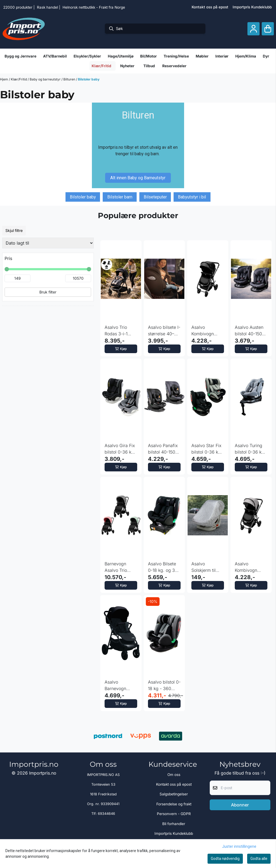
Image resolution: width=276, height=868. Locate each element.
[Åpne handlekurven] (268, 29)
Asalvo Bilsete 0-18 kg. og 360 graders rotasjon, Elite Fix (164, 567)
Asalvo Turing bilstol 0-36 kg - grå (251, 449)
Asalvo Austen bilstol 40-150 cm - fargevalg (250, 331)
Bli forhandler (174, 824)
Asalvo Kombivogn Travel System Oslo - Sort (206, 331)
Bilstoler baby (89, 79)
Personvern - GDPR (174, 814)
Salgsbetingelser (174, 794)
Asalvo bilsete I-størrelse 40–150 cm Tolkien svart (164, 331)
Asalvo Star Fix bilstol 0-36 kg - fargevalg (208, 449)
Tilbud (149, 66)
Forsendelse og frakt (174, 804)
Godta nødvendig (225, 859)
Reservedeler (174, 66)
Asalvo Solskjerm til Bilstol (203, 567)
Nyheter (127, 66)
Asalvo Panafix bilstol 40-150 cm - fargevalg (163, 449)
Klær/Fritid (19, 79)
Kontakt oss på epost (210, 7)
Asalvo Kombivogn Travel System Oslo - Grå (249, 567)
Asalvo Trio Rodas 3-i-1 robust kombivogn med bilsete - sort (121, 331)
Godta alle (259, 859)
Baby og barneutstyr (46, 79)
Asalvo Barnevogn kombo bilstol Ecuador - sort (119, 685)
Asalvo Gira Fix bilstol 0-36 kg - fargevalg (121, 449)
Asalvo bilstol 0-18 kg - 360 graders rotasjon (164, 685)
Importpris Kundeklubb (252, 7)
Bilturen (70, 79)
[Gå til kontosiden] (253, 29)
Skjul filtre (14, 230)
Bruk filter (48, 292)
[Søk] (155, 29)
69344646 (106, 814)
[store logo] (24, 29)
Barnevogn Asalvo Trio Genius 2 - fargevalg (116, 567)
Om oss (174, 775)
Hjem (4, 79)
